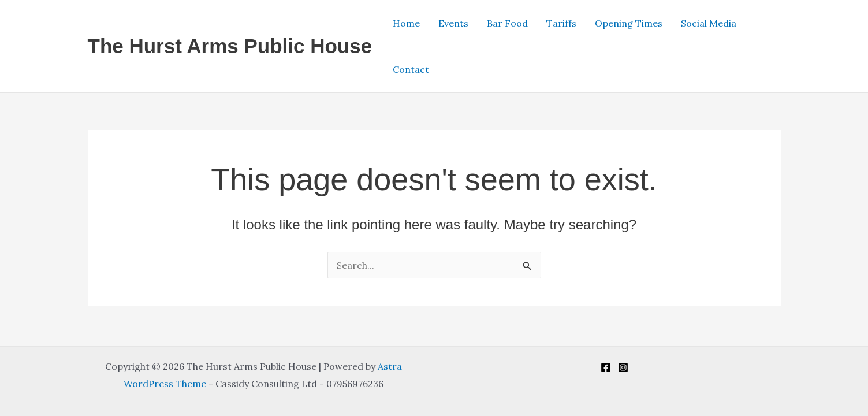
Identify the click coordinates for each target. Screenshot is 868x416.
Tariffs (561, 23)
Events (453, 23)
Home (406, 23)
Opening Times (629, 23)
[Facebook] (606, 367)
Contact (411, 69)
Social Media (709, 23)
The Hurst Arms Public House (230, 46)
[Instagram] (623, 367)
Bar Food (507, 23)
